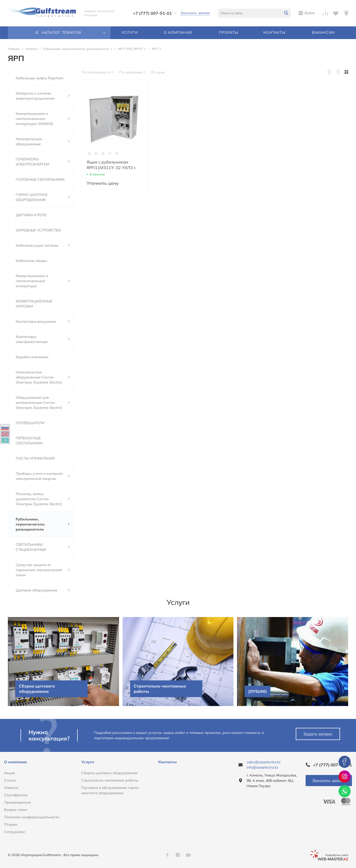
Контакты (167, 762)
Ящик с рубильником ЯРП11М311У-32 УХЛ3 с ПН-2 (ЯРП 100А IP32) (111, 168)
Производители (17, 802)
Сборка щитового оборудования (110, 773)
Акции (9, 773)
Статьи (10, 780)
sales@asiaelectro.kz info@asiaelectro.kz (264, 765)
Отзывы (11, 824)
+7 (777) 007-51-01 (152, 13)
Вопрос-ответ (16, 810)
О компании (15, 762)
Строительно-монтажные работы (110, 780)
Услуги (88, 762)
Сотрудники (14, 832)
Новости (11, 788)
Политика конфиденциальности (32, 817)
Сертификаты (16, 795)
